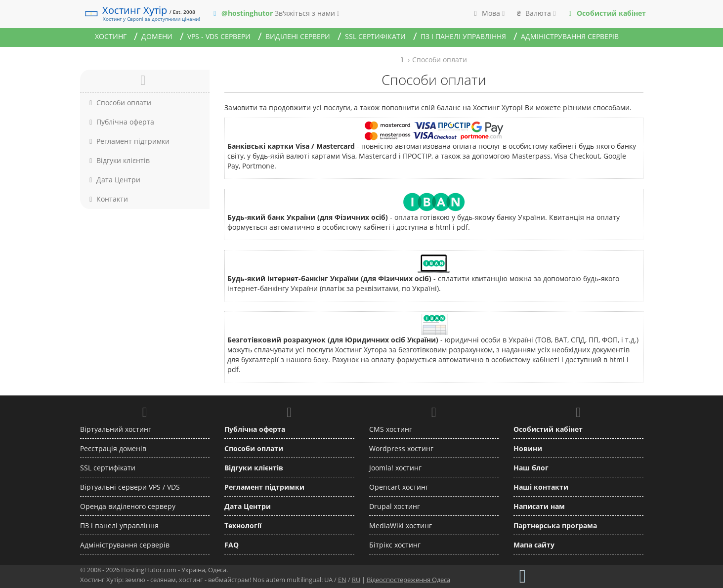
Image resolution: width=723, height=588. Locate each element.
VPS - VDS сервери (219, 36)
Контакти (108, 199)
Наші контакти (541, 487)
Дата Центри (114, 180)
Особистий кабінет (548, 429)
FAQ (232, 545)
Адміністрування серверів (570, 36)
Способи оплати (119, 103)
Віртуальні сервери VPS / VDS (130, 487)
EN (342, 580)
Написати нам (539, 506)
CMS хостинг (391, 429)
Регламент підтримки (128, 141)
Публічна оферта (121, 122)
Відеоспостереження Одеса (408, 580)
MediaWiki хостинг (401, 525)
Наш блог (531, 468)
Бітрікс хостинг (395, 545)
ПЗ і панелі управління (463, 36)
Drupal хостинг (395, 506)
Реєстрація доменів (113, 448)
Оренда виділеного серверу (128, 506)
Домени (157, 36)
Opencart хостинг (399, 487)
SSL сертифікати (375, 36)
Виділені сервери (298, 36)
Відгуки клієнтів (119, 160)
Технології (243, 525)
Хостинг (111, 36)
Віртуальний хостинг (116, 429)
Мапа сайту (534, 545)
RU (356, 580)
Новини (528, 448)
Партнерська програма (555, 525)
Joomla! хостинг (395, 468)
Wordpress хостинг (401, 448)
